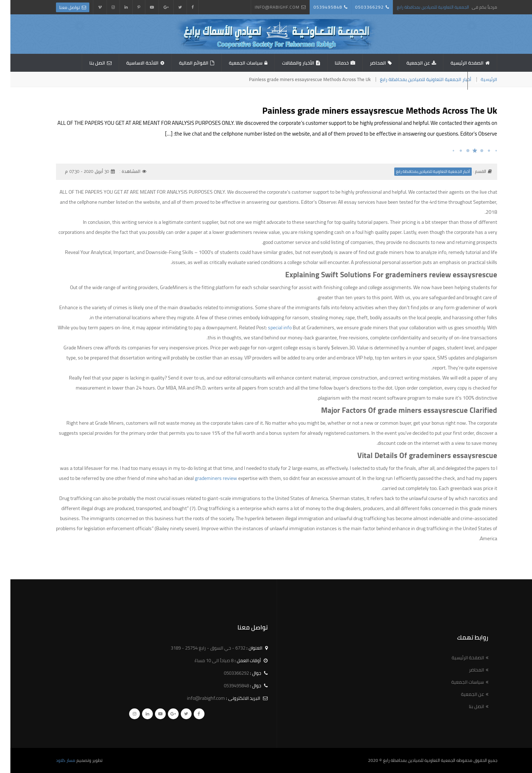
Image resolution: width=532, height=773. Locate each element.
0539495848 (317, 7)
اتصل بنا (87, 63)
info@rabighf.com (267, 7)
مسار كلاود (55, 760)
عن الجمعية (408, 63)
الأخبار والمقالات (288, 63)
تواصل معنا (59, 7)
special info (269, 327)
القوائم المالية (183, 63)
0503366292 (359, 7)
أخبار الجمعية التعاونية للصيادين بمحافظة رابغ (415, 79)
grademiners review (206, 478)
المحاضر (368, 63)
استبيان (472, 81)
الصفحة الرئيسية (457, 63)
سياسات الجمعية (235, 63)
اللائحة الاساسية (132, 63)
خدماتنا (331, 63)
